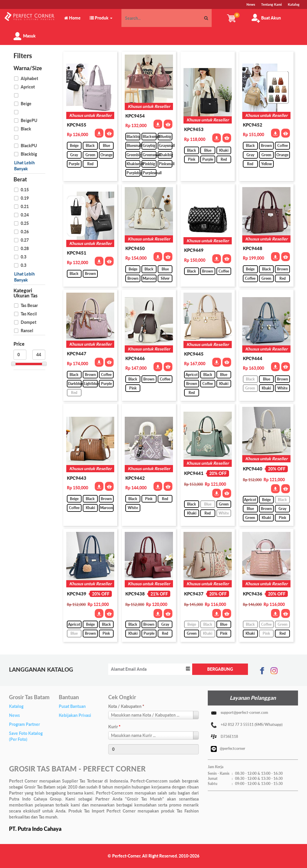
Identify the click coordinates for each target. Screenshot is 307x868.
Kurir (114, 727)
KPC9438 (135, 594)
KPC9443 (77, 478)
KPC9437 (194, 594)
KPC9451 (77, 253)
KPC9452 (253, 125)
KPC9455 (77, 125)
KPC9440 (253, 469)
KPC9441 (194, 473)
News (14, 715)
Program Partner (24, 724)
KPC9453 (194, 129)
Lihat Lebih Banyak (24, 166)
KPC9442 (135, 478)
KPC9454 (135, 116)
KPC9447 (77, 353)
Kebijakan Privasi (75, 715)
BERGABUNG (220, 669)
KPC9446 (135, 358)
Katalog (16, 706)
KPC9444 (253, 358)
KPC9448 (253, 248)
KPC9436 (253, 594)
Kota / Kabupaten (126, 706)
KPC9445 (194, 354)
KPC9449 (194, 250)
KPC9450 (135, 248)
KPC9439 (77, 594)
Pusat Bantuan (72, 706)
